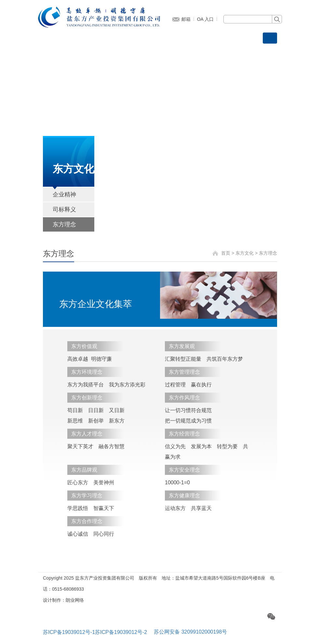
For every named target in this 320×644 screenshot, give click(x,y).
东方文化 (245, 253)
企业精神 (64, 195)
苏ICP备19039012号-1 (69, 632)
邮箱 (186, 19)
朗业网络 (75, 600)
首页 (226, 253)
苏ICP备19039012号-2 (121, 632)
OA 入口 (205, 19)
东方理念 (64, 224)
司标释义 (64, 209)
